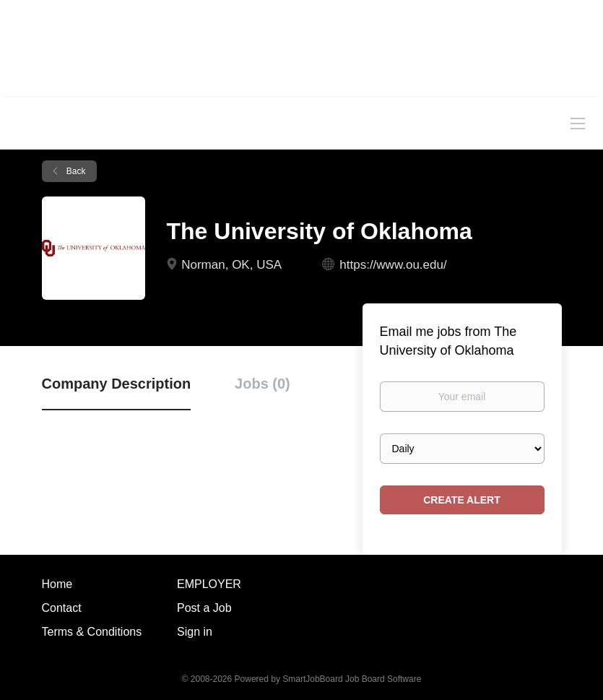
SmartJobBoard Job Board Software (352, 679)
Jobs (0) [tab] (263, 384)
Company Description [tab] (117, 384)
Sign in (195, 632)
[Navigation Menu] (578, 123)
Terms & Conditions (92, 632)
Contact (62, 608)
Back (75, 171)
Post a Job (204, 608)
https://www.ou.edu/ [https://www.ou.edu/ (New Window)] (393, 265)
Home (57, 584)
